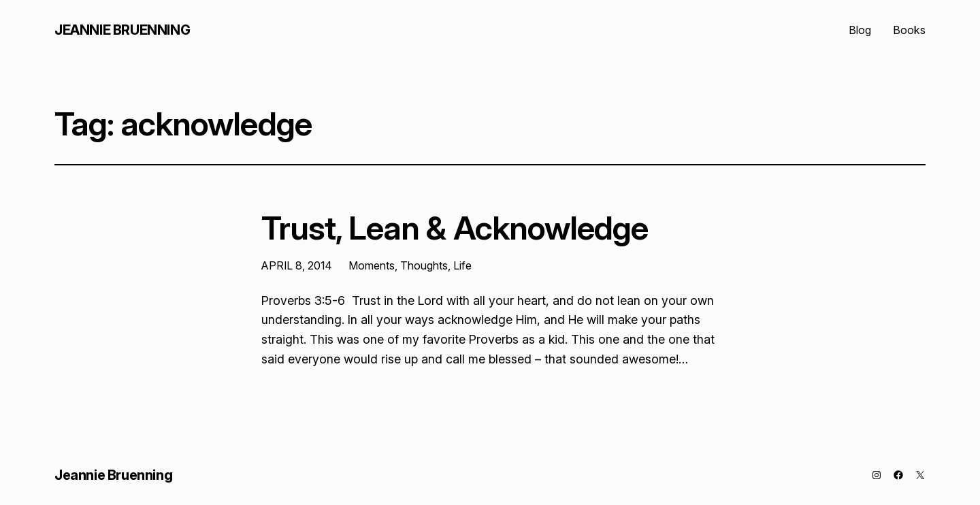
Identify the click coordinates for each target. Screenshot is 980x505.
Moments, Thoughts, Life (410, 265)
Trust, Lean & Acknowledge (455, 228)
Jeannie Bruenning (122, 30)
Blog (860, 30)
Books (909, 30)
